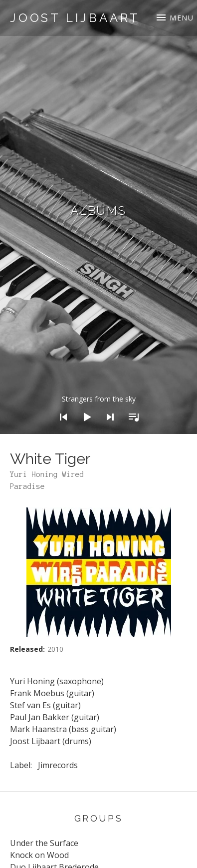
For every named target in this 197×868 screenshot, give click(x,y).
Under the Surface (44, 843)
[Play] (84, 430)
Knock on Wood (39, 855)
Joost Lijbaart (75, 18)
